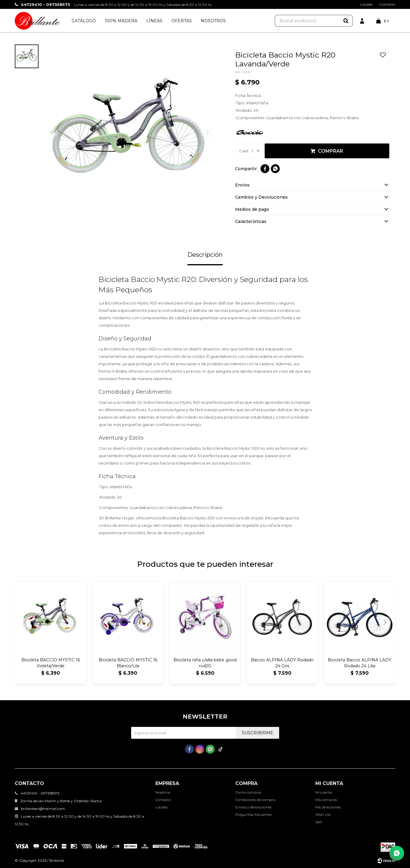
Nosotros (213, 21)
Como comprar (249, 792)
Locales (366, 4)
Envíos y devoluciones (253, 807)
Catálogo (84, 21)
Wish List (323, 814)
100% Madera (121, 21)
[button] (385, 622)
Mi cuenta (324, 792)
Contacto (387, 4)
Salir (319, 822)
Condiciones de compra (255, 800)
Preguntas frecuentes (254, 814)
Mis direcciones (328, 807)
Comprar (331, 151)
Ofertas (182, 21)
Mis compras (326, 800)
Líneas (154, 21)
